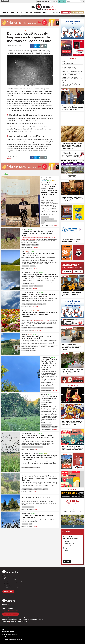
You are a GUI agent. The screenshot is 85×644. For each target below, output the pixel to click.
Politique (24, 30)
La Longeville (25, 496)
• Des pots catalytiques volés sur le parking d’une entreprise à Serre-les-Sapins (73, 79)
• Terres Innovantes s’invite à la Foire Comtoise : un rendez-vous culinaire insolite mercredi (72, 73)
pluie (35, 286)
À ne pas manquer (73, 386)
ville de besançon (48, 328)
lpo (38, 447)
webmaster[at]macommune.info (11, 623)
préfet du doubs (35, 245)
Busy (23, 251)
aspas (24, 245)
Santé (45, 454)
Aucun (66, 550)
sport (43, 223)
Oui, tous (67, 541)
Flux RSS (6, 584)
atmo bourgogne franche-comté (29, 467)
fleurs (34, 328)
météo (24, 304)
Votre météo (73, 489)
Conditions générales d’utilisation (13, 588)
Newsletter (8, 592)
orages (31, 286)
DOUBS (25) (24, 229)
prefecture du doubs (46, 427)
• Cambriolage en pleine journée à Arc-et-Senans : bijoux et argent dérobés (71, 84)
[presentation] (62, 394)
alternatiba (24, 328)
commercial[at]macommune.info (11, 610)
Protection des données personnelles (14, 582)
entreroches (25, 507)
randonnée (33, 266)
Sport (54, 181)
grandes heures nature (46, 221)
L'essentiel (73, 58)
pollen (38, 467)
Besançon (24, 311)
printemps (40, 286)
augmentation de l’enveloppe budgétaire (40, 321)
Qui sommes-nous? (9, 578)
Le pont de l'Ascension (70, 548)
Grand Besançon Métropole (46, 179)
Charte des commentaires (11, 580)
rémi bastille (54, 427)
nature (27, 266)
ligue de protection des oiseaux (29, 447)
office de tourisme (38, 489)
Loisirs (27, 251)
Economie (44, 181)
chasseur (49, 425)
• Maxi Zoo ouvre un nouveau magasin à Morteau (72, 63)
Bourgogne (11, 30)
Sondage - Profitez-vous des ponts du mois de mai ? (71, 538)
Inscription (67, 272)
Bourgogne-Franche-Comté (30, 273)
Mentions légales (8, 586)
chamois (28, 245)
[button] (80, 1)
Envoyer (67, 561)
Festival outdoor (45, 217)
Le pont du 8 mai (69, 546)
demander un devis (11, 614)
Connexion (78, 272)
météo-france (25, 286)
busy (23, 266)
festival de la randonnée (27, 489)
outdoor (55, 221)
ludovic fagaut (40, 328)
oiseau (41, 447)
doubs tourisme (25, 351)
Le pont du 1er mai (69, 544)
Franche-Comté (45, 357)
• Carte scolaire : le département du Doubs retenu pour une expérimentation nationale (73, 67)
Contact (6, 576)
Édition (45, 9)
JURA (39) (24, 474)
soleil (45, 304)
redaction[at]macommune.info (10, 606)
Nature (18, 30)
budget (30, 328)
